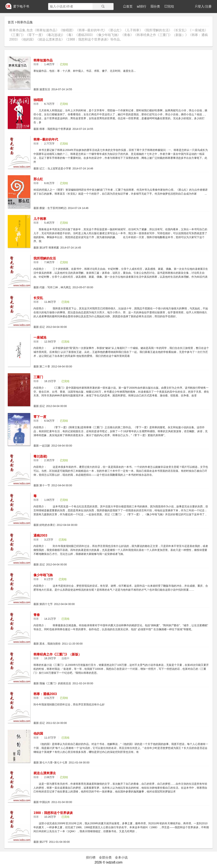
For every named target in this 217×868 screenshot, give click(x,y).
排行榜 (91, 857)
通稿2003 (40, 535)
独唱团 (38, 100)
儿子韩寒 (40, 219)
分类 (157, 6)
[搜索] (103, 7)
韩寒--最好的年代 (46, 139)
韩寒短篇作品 (43, 60)
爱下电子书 (21, 6)
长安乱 (38, 298)
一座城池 (40, 337)
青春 (37, 615)
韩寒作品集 (25, 22)
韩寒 (36, 64)
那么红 (38, 179)
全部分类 (105, 857)
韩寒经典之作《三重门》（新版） (57, 654)
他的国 (38, 733)
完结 (171, 6)
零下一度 (40, 417)
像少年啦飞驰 (43, 575)
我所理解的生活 (45, 258)
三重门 (38, 377)
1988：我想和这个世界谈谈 (53, 813)
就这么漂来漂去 (45, 773)
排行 (143, 6)
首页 (129, 6)
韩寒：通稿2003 (45, 694)
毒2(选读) (40, 456)
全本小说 (121, 857)
